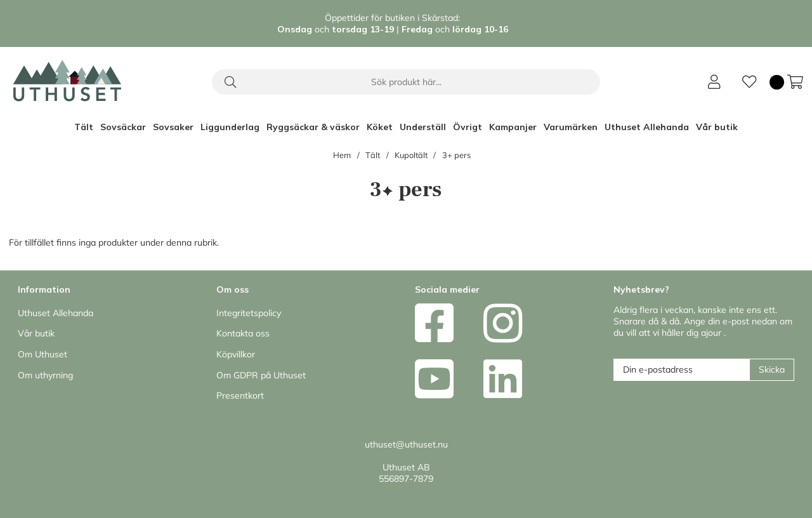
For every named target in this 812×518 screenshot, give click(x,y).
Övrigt (468, 127)
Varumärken (571, 127)
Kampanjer (513, 127)
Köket (380, 127)
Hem (342, 155)
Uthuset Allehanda (647, 127)
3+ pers (456, 155)
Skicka (772, 369)
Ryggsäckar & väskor (313, 127)
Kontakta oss (243, 333)
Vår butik (717, 127)
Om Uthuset (43, 354)
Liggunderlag (230, 127)
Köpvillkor (236, 354)
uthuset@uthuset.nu (406, 444)
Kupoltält (411, 155)
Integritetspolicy (249, 313)
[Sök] (406, 82)
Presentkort (240, 395)
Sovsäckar (123, 127)
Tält (84, 127)
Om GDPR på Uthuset (261, 375)
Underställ (423, 127)
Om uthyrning (45, 375)
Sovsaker (173, 127)
